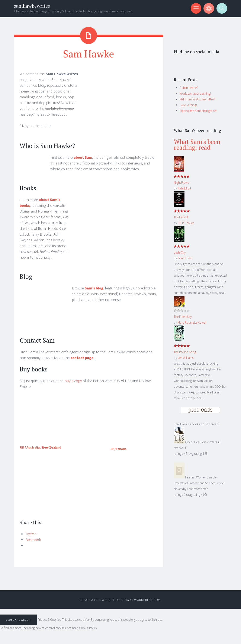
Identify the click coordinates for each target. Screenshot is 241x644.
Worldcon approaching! (195, 93)
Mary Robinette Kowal (192, 322)
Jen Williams (186, 358)
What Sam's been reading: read (197, 144)
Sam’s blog (94, 288)
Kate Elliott (184, 188)
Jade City (180, 252)
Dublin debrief (189, 88)
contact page (82, 358)
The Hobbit (181, 217)
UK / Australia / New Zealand (41, 447)
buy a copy (73, 381)
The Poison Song (185, 352)
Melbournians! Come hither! (197, 99)
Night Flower (182, 183)
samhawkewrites (32, 6)
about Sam (83, 157)
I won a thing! (188, 105)
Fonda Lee (184, 258)
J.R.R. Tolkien (186, 223)
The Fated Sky (183, 317)
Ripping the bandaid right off (198, 111)
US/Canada (118, 449)
